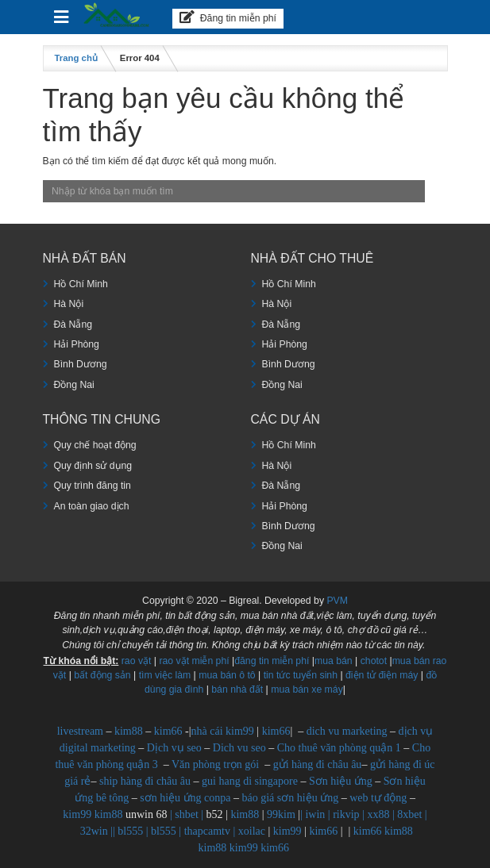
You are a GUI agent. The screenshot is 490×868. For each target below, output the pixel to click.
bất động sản (102, 675)
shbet (187, 814)
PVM (337, 601)
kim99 (77, 814)
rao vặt (137, 661)
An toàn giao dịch (92, 506)
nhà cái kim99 (223, 731)
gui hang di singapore (250, 781)
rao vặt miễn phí (194, 661)
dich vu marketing (347, 731)
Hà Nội (69, 304)
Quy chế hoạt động (95, 445)
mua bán (334, 661)
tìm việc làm (165, 675)
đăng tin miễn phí (272, 661)
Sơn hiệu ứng (341, 781)
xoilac (252, 831)
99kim (281, 814)
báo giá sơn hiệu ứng (291, 798)
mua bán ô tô (227, 675)
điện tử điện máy (382, 675)
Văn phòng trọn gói (215, 764)
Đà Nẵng (73, 325)
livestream (80, 731)
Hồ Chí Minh (81, 284)
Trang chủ (76, 58)
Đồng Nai (74, 385)
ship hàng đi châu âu (145, 781)
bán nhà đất (237, 689)
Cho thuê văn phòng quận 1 (339, 748)
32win (94, 831)
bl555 (130, 831)
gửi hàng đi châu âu (318, 764)
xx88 (378, 814)
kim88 (129, 731)
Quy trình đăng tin (93, 486)
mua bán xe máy (307, 689)
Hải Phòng (77, 344)
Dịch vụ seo (174, 748)
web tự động (378, 798)
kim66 (168, 731)
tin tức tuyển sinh (301, 675)
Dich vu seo (239, 748)
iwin (315, 814)
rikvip (346, 814)
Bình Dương (81, 364)
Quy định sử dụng (93, 466)
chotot (374, 661)
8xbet (409, 814)
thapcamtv (207, 831)
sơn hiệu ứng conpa (185, 798)
